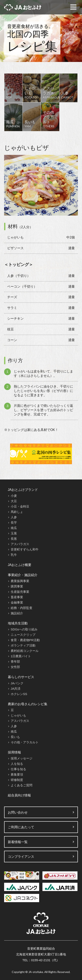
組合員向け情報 (19, 795)
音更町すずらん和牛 (25, 549)
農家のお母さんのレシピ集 (28, 704)
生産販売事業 (20, 592)
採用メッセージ (22, 758)
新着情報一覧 (18, 842)
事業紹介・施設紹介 (23, 575)
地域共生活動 (18, 623)
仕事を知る (18, 769)
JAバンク (17, 683)
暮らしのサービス (21, 677)
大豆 (14, 501)
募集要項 (17, 774)
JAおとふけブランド (23, 490)
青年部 (15, 661)
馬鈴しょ (17, 512)
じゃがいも (18, 715)
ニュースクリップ (23, 635)
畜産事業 (17, 597)
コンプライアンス (21, 857)
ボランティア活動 (23, 645)
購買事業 (17, 586)
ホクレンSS (19, 694)
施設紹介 (17, 613)
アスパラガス (20, 544)
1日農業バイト (21, 656)
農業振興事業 (20, 581)
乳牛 (14, 555)
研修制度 (17, 780)
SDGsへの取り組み (24, 629)
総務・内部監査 (22, 608)
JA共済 (16, 689)
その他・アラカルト (25, 742)
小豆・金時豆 (20, 506)
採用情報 (14, 752)
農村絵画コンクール (25, 651)
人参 (14, 517)
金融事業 (17, 602)
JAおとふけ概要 (20, 565)
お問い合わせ (18, 812)
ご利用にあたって (21, 827)
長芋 (14, 523)
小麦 (14, 496)
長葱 (14, 539)
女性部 (15, 667)
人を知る (17, 764)
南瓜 (14, 528)
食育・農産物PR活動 (25, 640)
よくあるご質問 (22, 785)
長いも (15, 737)
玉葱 (14, 533)
